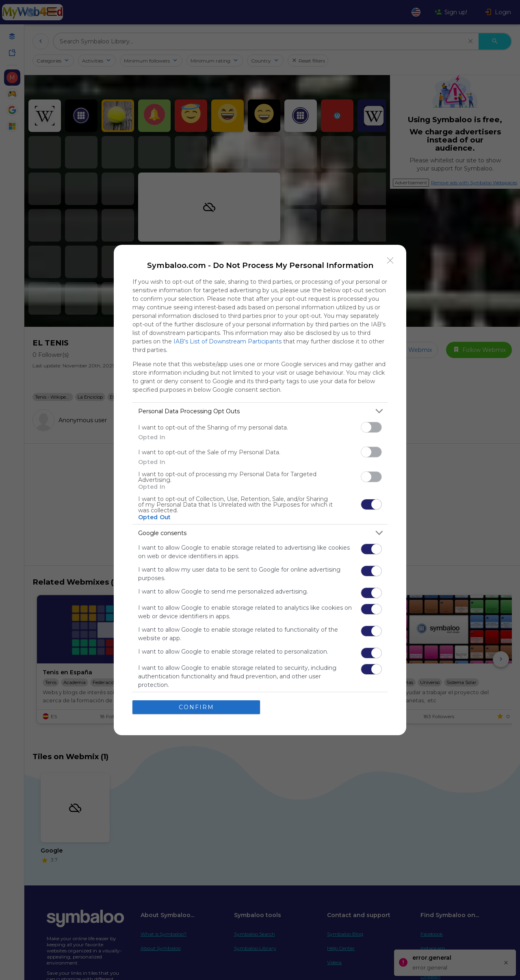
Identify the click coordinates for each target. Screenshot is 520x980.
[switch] (371, 427)
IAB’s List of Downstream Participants (227, 341)
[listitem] (260, 411)
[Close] (390, 261)
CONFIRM (196, 707)
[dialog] (260, 490)
